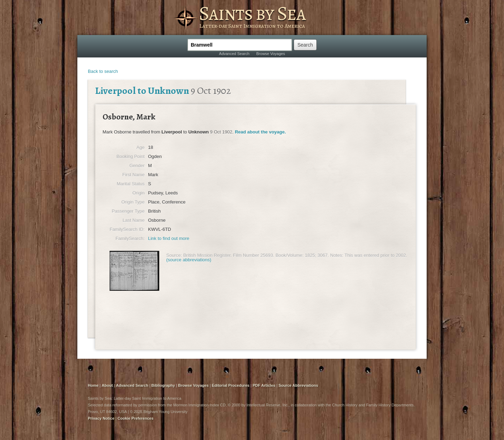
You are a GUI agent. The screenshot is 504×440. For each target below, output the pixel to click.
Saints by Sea (252, 13)
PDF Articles (264, 385)
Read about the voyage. (260, 132)
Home (93, 385)
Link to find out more (169, 238)
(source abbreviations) (189, 260)
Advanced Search (234, 54)
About (107, 385)
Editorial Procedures (231, 385)
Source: (174, 255)
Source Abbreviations (298, 385)
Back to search (103, 71)
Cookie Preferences (136, 418)
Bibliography (163, 385)
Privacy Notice (101, 418)
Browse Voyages (271, 54)
